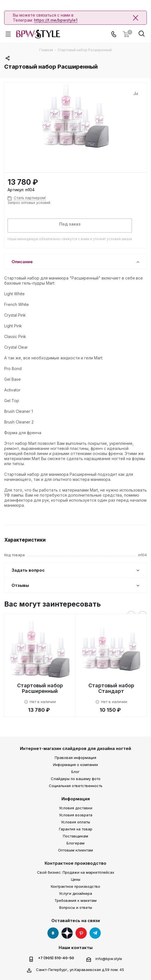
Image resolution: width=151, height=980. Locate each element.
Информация (76, 799)
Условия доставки (76, 808)
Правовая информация (75, 758)
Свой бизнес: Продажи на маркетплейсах (76, 872)
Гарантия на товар (76, 829)
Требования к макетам (75, 900)
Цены (76, 879)
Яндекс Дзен (67, 933)
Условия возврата (76, 815)
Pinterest (81, 933)
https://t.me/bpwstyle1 (56, 20)
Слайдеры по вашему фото (76, 779)
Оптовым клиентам (75, 850)
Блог (75, 772)
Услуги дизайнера (75, 893)
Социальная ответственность (76, 786)
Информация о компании (75, 765)
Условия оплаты (75, 822)
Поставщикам (75, 836)
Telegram (95, 933)
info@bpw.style (109, 959)
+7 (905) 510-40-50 (56, 958)
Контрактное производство (75, 863)
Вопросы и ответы (76, 907)
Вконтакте (53, 933)
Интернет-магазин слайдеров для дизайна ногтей (75, 748)
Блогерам (75, 843)
